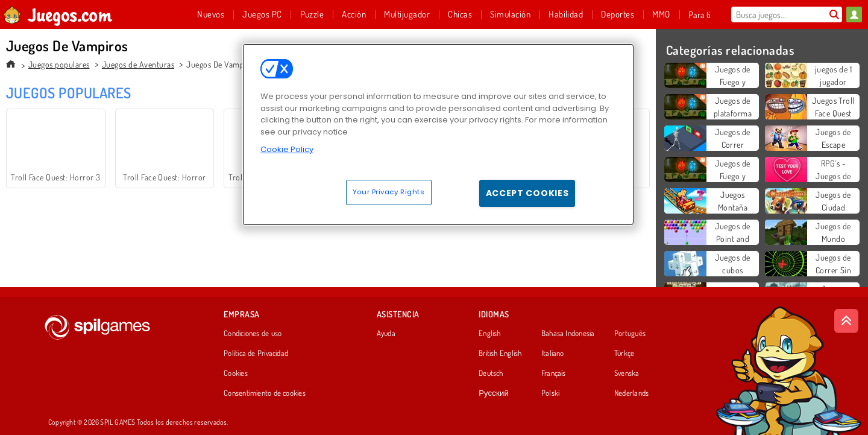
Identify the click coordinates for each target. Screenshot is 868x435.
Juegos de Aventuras (138, 64)
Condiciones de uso (253, 334)
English (490, 334)
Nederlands (631, 393)
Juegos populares (59, 64)
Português (630, 334)
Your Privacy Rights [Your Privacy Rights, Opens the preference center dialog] (389, 192)
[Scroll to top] (846, 321)
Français (554, 373)
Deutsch (491, 373)
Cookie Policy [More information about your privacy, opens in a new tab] (287, 149)
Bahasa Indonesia (568, 334)
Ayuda (386, 334)
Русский (494, 393)
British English (500, 354)
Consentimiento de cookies (265, 393)
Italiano (553, 354)
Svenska (627, 373)
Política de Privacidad (256, 354)
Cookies (236, 373)
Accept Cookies (527, 193)
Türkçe (624, 354)
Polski (550, 393)
